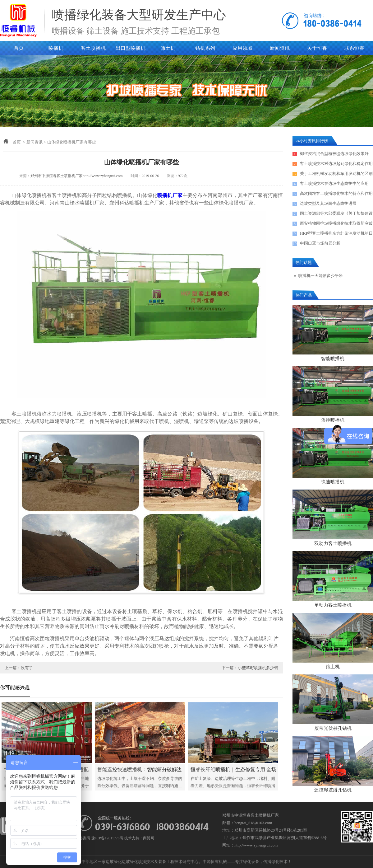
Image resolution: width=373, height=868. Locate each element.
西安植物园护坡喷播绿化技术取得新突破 (336, 223)
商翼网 (149, 838)
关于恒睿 (317, 48)
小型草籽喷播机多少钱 (258, 668)
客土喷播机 (93, 48)
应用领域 (242, 48)
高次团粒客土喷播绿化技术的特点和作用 (336, 193)
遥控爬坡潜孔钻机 (333, 790)
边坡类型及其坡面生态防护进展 (328, 203)
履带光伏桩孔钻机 (333, 728)
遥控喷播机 (333, 420)
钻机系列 (205, 48)
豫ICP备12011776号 (107, 838)
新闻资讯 (280, 48)
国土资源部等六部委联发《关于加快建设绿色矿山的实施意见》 (336, 215)
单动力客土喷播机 (333, 605)
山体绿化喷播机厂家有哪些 (71, 142)
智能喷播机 (333, 359)
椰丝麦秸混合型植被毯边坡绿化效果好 (334, 154)
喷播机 (56, 48)
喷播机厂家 (170, 195)
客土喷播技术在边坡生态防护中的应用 (334, 183)
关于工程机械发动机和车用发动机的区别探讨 (336, 175)
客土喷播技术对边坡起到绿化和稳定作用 (336, 164)
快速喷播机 (333, 482)
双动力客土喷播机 (333, 543)
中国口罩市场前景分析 (320, 243)
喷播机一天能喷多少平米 (321, 276)
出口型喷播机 (131, 48)
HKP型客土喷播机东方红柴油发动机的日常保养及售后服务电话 (336, 235)
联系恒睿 (354, 48)
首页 (19, 48)
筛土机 (168, 48)
